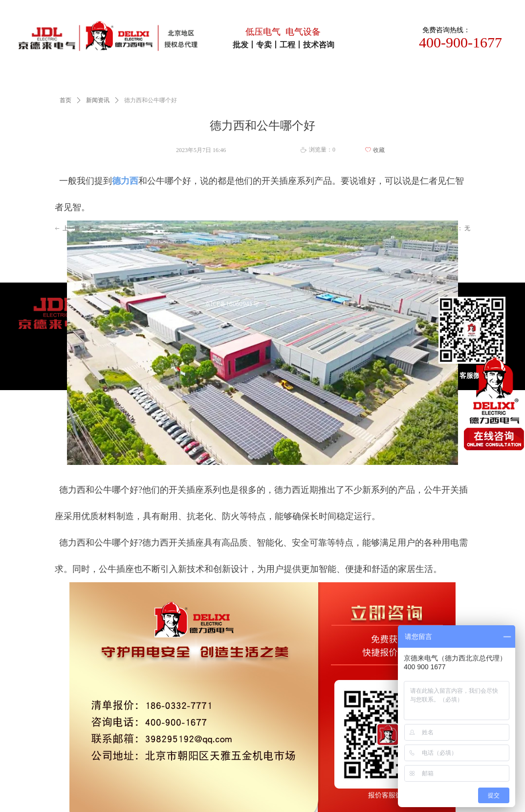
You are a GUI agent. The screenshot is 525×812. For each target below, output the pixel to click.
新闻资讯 (98, 100)
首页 (66, 100)
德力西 (125, 181)
